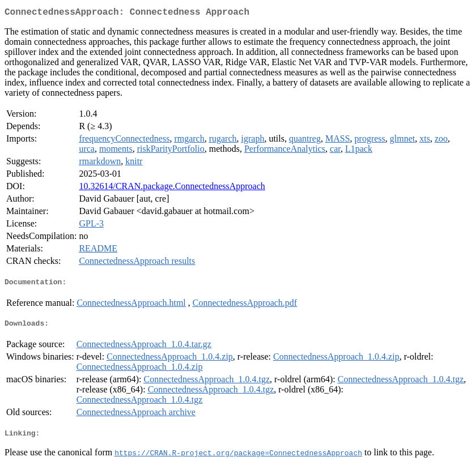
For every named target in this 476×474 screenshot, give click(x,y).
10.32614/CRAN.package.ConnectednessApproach (172, 188)
